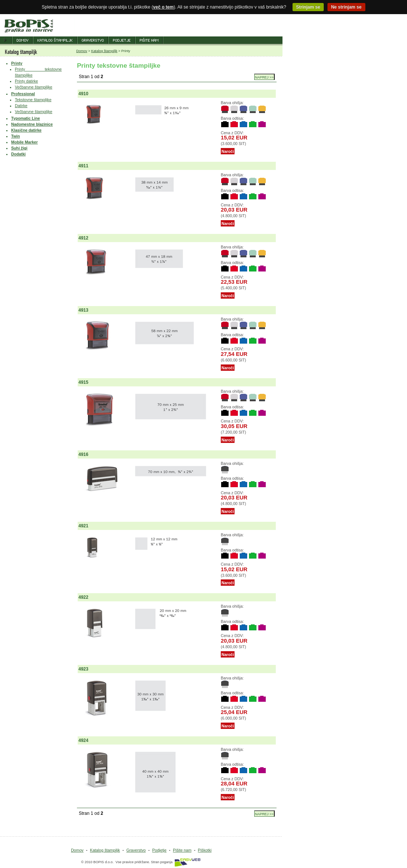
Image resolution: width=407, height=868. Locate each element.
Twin (15, 136)
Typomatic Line (25, 118)
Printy (17, 63)
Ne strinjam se (346, 7)
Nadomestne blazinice (32, 124)
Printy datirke (26, 81)
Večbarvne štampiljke (34, 87)
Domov (82, 51)
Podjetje (159, 850)
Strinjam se (308, 7)
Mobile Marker (25, 142)
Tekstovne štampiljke (33, 100)
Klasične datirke (26, 130)
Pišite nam (182, 850)
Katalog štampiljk (104, 51)
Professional (23, 94)
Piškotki (205, 850)
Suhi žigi (19, 148)
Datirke (21, 106)
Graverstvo (136, 850)
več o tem (163, 7)
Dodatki (18, 154)
